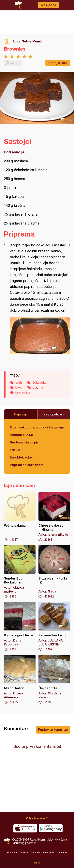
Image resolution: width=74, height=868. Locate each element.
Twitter (24, 853)
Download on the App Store (25, 828)
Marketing (18, 843)
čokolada (39, 382)
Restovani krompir (24, 442)
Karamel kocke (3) (54, 627)
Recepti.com (7, 841)
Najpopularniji (54, 414)
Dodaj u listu (58, 63)
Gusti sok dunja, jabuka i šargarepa (37, 427)
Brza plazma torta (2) (54, 572)
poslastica (23, 392)
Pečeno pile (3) (21, 435)
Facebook (12, 853)
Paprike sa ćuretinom (27, 465)
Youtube (36, 853)
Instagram (49, 853)
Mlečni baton (20, 680)
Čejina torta (54, 680)
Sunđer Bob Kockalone (20, 572)
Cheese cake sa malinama (54, 517)
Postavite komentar (53, 729)
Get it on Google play (51, 828)
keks (19, 387)
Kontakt (31, 843)
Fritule (15, 450)
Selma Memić (32, 41)
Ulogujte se (48, 5)
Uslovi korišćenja (57, 839)
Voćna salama (20, 517)
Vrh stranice (35, 818)
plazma (38, 387)
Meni (37, 863)
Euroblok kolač (21, 457)
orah (19, 382)
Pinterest (62, 853)
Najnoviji (20, 414)
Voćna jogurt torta (20, 627)
